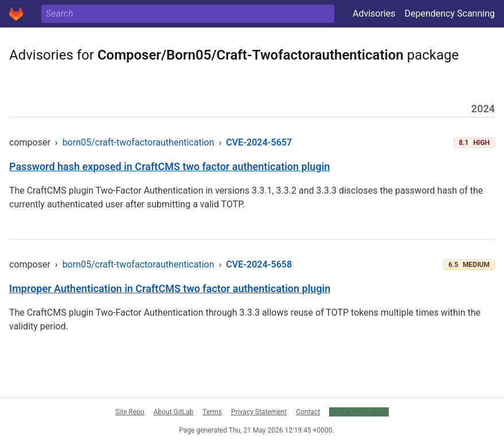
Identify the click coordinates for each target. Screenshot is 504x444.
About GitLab (174, 412)
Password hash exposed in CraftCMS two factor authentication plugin (169, 166)
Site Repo (130, 412)
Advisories (374, 13)
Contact (308, 412)
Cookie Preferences (359, 412)
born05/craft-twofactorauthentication (138, 142)
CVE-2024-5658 (259, 264)
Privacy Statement (259, 412)
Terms (212, 412)
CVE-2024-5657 (259, 142)
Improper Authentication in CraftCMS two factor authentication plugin (170, 288)
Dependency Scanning (450, 13)
